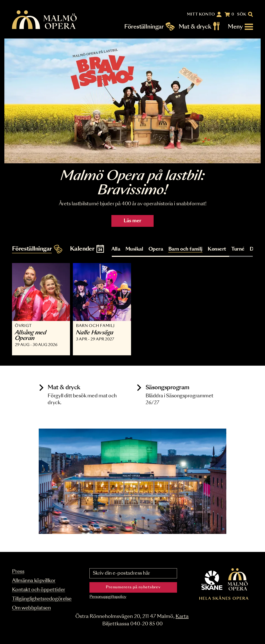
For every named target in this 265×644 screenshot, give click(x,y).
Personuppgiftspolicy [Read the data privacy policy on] (108, 597)
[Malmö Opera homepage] (45, 20)
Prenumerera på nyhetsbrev (133, 587)
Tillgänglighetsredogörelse (42, 599)
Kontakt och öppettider (39, 590)
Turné (238, 249)
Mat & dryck (195, 27)
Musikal (134, 249)
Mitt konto (201, 14)
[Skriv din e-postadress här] (133, 573)
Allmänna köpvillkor (34, 581)
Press (18, 572)
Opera (156, 249)
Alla (116, 249)
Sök (242, 14)
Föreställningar (144, 27)
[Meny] (240, 27)
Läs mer (132, 221)
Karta (182, 617)
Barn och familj (185, 249)
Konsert (217, 249)
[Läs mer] (132, 101)
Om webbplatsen (31, 608)
